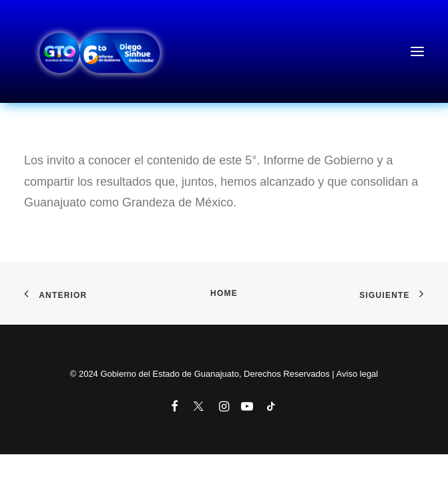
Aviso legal (358, 374)
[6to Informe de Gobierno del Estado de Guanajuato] (224, 51)
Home (224, 293)
